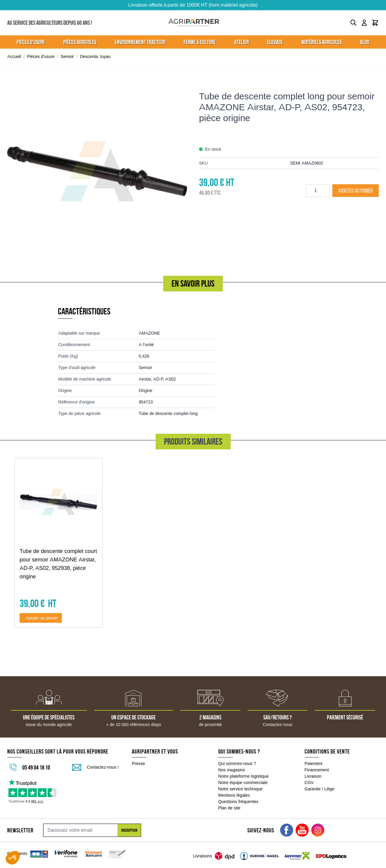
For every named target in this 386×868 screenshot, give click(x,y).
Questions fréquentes (238, 802)
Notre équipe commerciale (243, 783)
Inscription (129, 830)
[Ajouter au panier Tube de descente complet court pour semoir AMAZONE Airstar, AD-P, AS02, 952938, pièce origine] (41, 618)
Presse (138, 764)
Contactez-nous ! (103, 767)
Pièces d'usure (41, 56)
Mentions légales (234, 795)
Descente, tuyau (95, 56)
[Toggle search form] (353, 23)
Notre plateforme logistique (244, 776)
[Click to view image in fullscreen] (97, 171)
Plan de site (229, 808)
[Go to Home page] (194, 23)
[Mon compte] (364, 23)
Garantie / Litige (320, 789)
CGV (309, 783)
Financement (317, 770)
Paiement (313, 764)
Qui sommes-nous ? (237, 764)
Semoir (67, 56)
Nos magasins (232, 770)
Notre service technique (240, 789)
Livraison (313, 776)
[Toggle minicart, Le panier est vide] (375, 23)
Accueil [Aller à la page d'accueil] (14, 56)
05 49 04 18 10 (36, 767)
